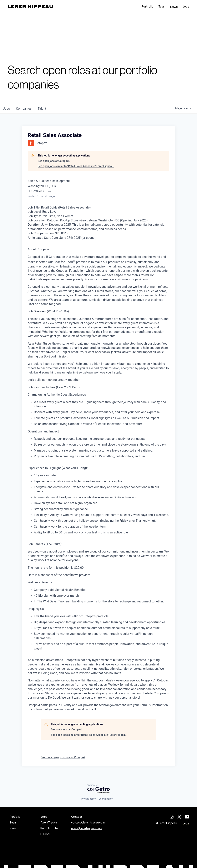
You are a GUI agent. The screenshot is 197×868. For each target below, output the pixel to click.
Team (162, 6)
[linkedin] (187, 817)
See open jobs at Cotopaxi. (54, 161)
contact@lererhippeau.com (88, 823)
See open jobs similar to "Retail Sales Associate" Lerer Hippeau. (76, 166)
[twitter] (180, 817)
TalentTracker (49, 823)
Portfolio (148, 6)
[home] (30, 7)
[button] (186, 7)
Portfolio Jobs (49, 828)
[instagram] (172, 817)
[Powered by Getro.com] (98, 789)
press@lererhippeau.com (87, 828)
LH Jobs (45, 834)
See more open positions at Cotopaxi (63, 757)
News (174, 7)
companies (24, 109)
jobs (6, 109)
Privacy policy (88, 799)
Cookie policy (106, 799)
